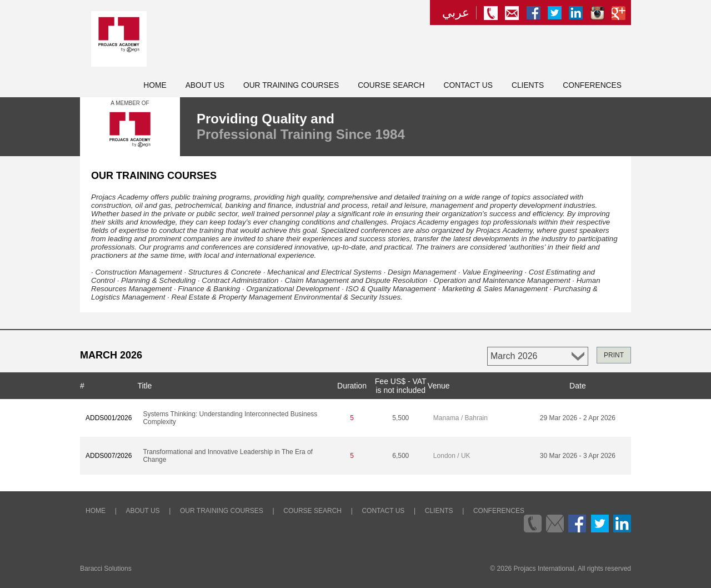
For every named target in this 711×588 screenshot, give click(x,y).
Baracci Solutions (106, 569)
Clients (528, 85)
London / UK (452, 456)
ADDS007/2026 (109, 456)
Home (155, 85)
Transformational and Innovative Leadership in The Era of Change (228, 456)
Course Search (391, 85)
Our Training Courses (291, 85)
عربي (456, 13)
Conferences (592, 85)
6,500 (400, 456)
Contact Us (468, 85)
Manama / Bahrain (460, 418)
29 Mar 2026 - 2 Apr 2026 (578, 418)
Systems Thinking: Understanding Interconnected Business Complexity (230, 418)
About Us (205, 85)
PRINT (614, 355)
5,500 (400, 418)
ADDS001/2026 (109, 418)
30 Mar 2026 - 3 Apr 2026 (578, 456)
